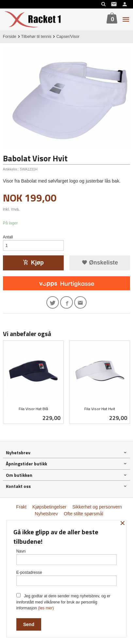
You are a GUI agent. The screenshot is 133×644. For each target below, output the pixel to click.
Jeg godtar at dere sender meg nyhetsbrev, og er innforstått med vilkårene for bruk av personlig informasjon (63, 602)
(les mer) (46, 608)
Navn (67, 557)
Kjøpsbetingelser (49, 507)
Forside (10, 37)
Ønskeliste (100, 263)
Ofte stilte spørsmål (83, 514)
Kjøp (33, 263)
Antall (8, 237)
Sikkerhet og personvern (97, 507)
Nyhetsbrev (47, 514)
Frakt (21, 507)
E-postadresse (67, 578)
